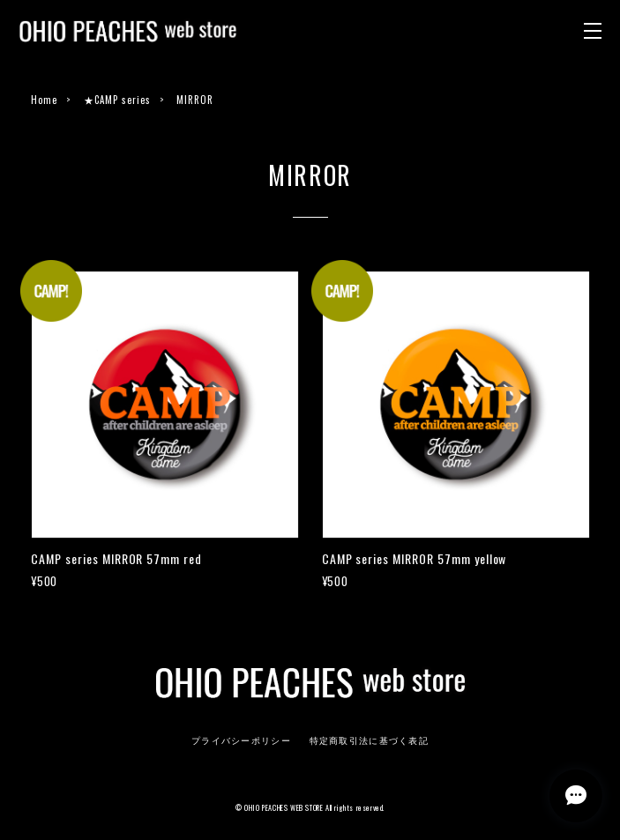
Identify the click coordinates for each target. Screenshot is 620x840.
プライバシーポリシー (241, 741)
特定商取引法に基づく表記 (369, 741)
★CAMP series (117, 100)
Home (44, 100)
